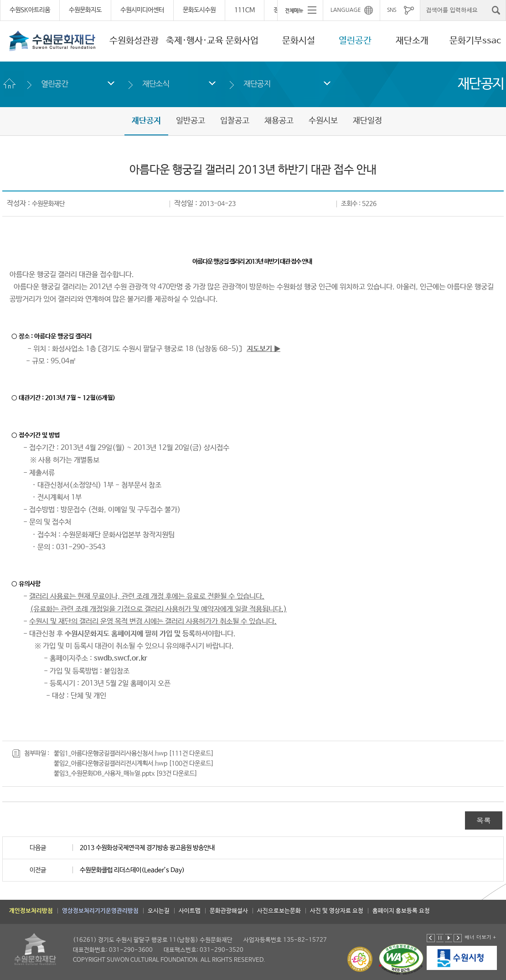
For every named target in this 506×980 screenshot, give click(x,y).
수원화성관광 (134, 41)
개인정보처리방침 (31, 911)
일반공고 (191, 121)
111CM (245, 10)
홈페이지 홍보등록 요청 (401, 911)
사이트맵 (190, 911)
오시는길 (159, 911)
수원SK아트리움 (30, 10)
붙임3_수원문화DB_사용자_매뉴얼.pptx (104, 774)
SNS (392, 10)
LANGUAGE (346, 10)
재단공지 (257, 84)
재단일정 (367, 121)
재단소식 (156, 84)
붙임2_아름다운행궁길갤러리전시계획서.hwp (111, 763)
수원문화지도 (85, 10)
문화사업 (242, 41)
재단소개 (412, 41)
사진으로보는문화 (279, 911)
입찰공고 (235, 121)
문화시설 (299, 41)
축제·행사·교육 (195, 41)
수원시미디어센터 (142, 10)
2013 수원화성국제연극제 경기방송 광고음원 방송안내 (147, 848)
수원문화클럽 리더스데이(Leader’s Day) (132, 870)
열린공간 (355, 41)
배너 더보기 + (480, 937)
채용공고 (279, 121)
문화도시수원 (199, 10)
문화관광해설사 (229, 911)
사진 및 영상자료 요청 (337, 911)
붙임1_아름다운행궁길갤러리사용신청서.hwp (111, 753)
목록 (484, 820)
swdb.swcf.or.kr (121, 658)
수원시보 (323, 121)
